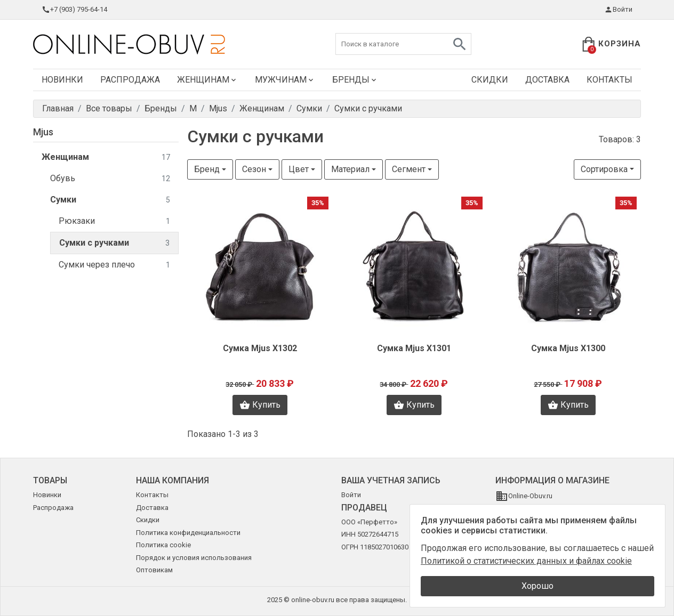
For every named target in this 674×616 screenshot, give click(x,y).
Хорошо (537, 586)
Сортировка (604, 169)
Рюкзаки (114, 221)
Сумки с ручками (114, 243)
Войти (618, 10)
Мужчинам (285, 80)
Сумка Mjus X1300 (568, 348)
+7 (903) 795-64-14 (74, 10)
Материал (350, 169)
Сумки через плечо (114, 265)
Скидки (490, 80)
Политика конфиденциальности (188, 533)
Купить (260, 405)
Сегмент (409, 169)
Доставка (547, 80)
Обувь (110, 179)
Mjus (43, 132)
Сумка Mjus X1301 (414, 348)
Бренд (207, 169)
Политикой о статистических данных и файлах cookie (526, 561)
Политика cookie (163, 545)
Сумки (110, 200)
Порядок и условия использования (194, 558)
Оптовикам (154, 570)
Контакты (609, 80)
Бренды (355, 80)
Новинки (62, 80)
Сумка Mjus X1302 (260, 348)
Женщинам (207, 80)
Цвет (299, 169)
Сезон (254, 169)
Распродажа (130, 80)
